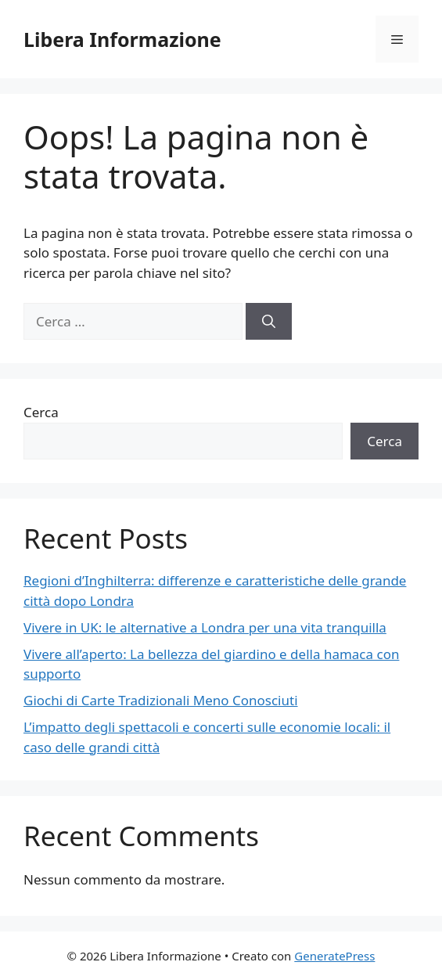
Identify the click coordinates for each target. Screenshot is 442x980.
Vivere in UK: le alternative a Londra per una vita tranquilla (205, 627)
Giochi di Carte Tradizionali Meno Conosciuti (161, 700)
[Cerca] (269, 322)
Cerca (41, 412)
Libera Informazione (122, 39)
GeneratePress (334, 956)
